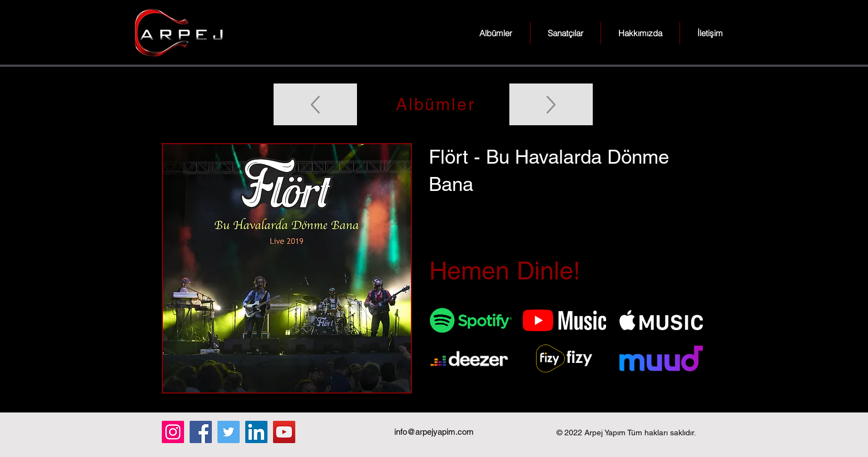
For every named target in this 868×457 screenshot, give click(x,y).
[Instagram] (173, 432)
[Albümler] (434, 104)
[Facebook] (201, 432)
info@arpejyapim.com (434, 432)
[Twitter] (229, 432)
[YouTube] (284, 432)
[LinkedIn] (256, 432)
